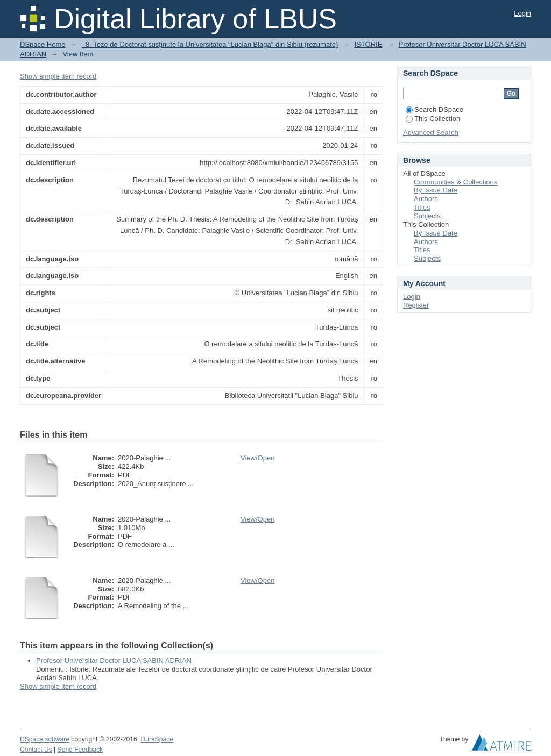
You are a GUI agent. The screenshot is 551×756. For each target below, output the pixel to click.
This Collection (433, 119)
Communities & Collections (455, 182)
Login (522, 13)
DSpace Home (43, 44)
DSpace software (45, 739)
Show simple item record (58, 76)
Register (416, 305)
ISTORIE (369, 44)
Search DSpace (435, 109)
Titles (422, 207)
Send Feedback (80, 750)
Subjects (427, 216)
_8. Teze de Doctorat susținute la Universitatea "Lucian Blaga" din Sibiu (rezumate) (210, 44)
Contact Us (36, 750)
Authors (426, 199)
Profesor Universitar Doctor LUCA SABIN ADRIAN (114, 661)
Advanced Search (431, 133)
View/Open (257, 458)
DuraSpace (157, 739)
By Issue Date (436, 190)
